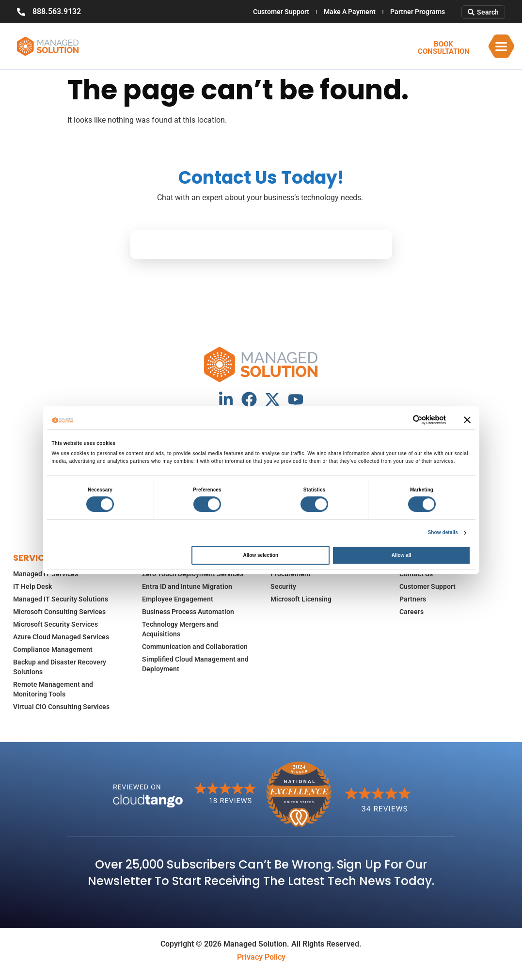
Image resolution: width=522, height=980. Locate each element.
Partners (413, 599)
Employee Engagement (178, 599)
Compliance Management (53, 649)
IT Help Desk (32, 586)
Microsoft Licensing (301, 599)
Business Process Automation (188, 612)
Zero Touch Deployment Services (193, 574)
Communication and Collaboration (195, 647)
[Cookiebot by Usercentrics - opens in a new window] (403, 420)
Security (283, 586)
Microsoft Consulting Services (59, 612)
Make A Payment (350, 12)
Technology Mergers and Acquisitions (180, 629)
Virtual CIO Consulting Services (61, 707)
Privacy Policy (261, 957)
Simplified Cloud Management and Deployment (195, 664)
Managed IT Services (46, 574)
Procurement (291, 574)
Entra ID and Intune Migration (187, 586)
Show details (443, 532)
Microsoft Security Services (55, 624)
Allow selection (261, 555)
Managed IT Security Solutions (61, 599)
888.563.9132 (57, 11)
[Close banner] (467, 420)
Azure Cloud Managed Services (61, 637)
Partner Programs (418, 12)
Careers (411, 612)
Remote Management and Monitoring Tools (53, 689)
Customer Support (281, 12)
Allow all (402, 555)
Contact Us (416, 574)
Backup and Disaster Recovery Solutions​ (60, 667)
